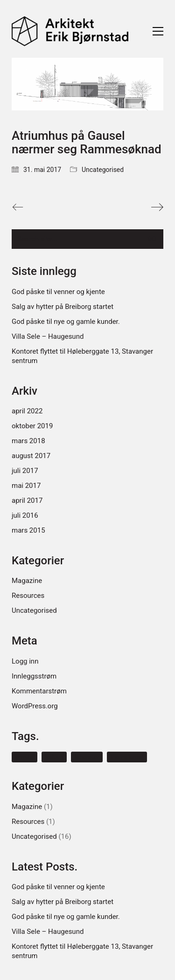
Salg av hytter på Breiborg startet (63, 307)
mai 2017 (26, 486)
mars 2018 (28, 441)
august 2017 (31, 456)
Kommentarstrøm (39, 691)
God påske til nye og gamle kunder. (66, 322)
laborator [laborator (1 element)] (87, 757)
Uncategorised (103, 170)
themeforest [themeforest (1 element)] (127, 757)
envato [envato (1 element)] (24, 757)
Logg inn (25, 661)
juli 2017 (25, 471)
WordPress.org (35, 706)
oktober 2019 (32, 426)
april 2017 (27, 500)
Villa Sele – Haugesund (48, 336)
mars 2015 (28, 530)
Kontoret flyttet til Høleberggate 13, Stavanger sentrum (82, 356)
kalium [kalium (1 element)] (54, 757)
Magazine (27, 581)
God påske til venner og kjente (58, 292)
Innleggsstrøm (34, 676)
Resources (28, 596)
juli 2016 (25, 515)
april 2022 (27, 411)
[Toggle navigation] (158, 31)
